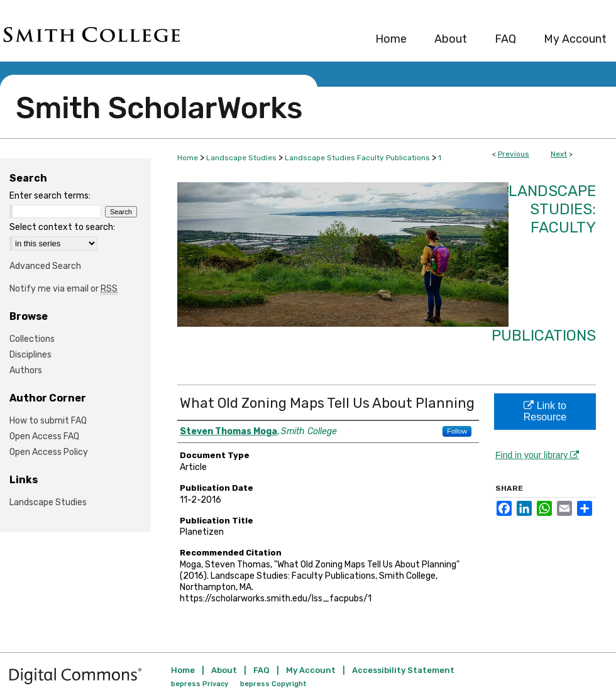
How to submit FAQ (48, 421)
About (224, 670)
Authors (26, 370)
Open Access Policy (49, 452)
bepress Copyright (273, 684)
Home (188, 158)
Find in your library (537, 455)
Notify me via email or (63, 289)
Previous (514, 154)
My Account (311, 670)
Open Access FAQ (44, 436)
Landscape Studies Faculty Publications (357, 158)
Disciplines (30, 355)
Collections (32, 339)
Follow (457, 431)
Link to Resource (545, 411)
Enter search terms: (50, 196)
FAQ (261, 670)
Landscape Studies (241, 158)
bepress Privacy (200, 684)
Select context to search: (62, 227)
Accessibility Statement (403, 670)
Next (559, 154)
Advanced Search (45, 266)
